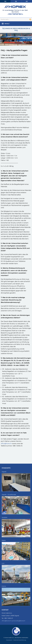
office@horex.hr (6, 444)
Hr (27, 1)
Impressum (9, 640)
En (16, 1)
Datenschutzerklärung (20, 640)
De (5, 1)
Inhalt (7, 24)
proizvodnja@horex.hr (19, 621)
